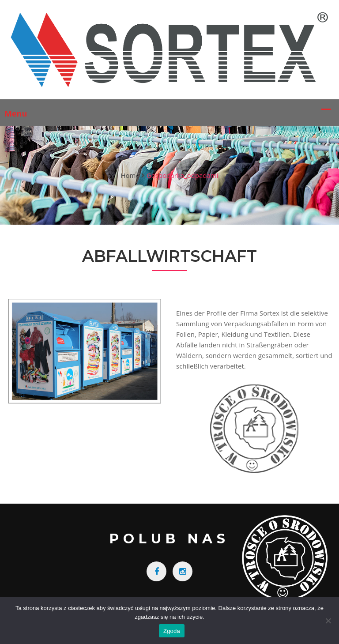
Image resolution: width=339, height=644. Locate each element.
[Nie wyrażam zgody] (328, 621)
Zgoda (172, 631)
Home (130, 175)
